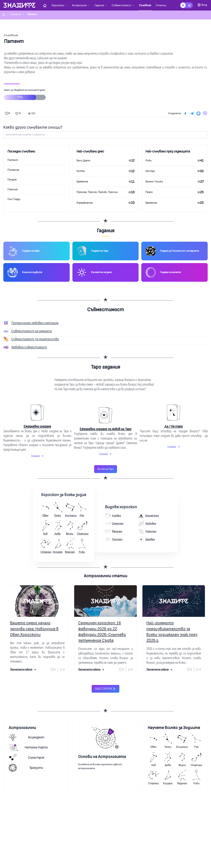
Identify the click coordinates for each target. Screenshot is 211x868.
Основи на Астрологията (102, 757)
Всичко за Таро (106, 469)
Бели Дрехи (83, 160)
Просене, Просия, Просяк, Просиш (97, 192)
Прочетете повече (23, 670)
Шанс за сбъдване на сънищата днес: (25, 96)
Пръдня (12, 180)
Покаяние (13, 170)
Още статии (105, 689)
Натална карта (28, 747)
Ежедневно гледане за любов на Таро (105, 429)
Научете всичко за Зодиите (174, 728)
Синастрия (26, 758)
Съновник (11, 35)
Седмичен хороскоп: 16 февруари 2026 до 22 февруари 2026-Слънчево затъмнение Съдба (102, 632)
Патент (13, 160)
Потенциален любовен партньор (35, 323)
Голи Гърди (14, 199)
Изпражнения (85, 203)
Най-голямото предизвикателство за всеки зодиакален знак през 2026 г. (172, 632)
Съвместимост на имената (31, 331)
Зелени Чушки (154, 182)
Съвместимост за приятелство (35, 339)
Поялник (13, 189)
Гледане (37, 456)
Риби (148, 160)
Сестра (150, 171)
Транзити (26, 768)
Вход (202, 5)
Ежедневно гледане (37, 426)
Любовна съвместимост (29, 347)
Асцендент (26, 737)
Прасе (149, 192)
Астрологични (22, 728)
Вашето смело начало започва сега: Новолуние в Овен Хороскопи (34, 629)
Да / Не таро (174, 426)
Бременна (82, 182)
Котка (81, 171)
